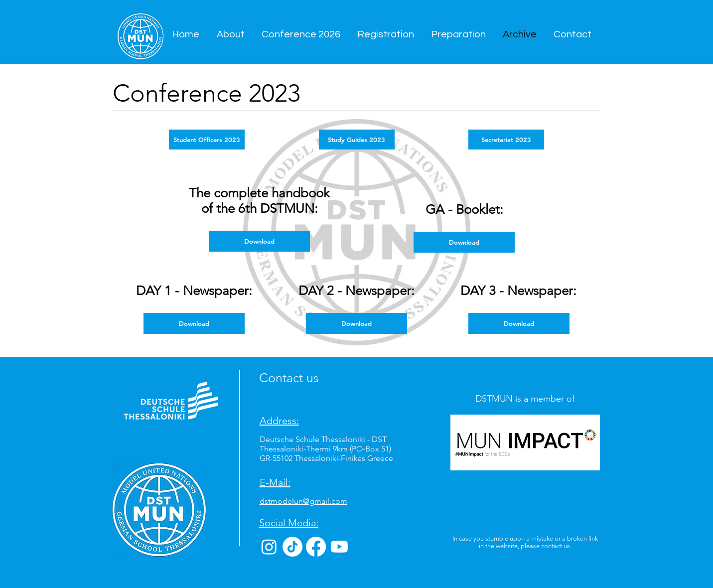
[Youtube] (339, 547)
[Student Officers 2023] (207, 140)
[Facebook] (316, 547)
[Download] (194, 323)
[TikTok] (292, 547)
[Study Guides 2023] (357, 140)
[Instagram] (269, 547)
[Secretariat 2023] (506, 140)
